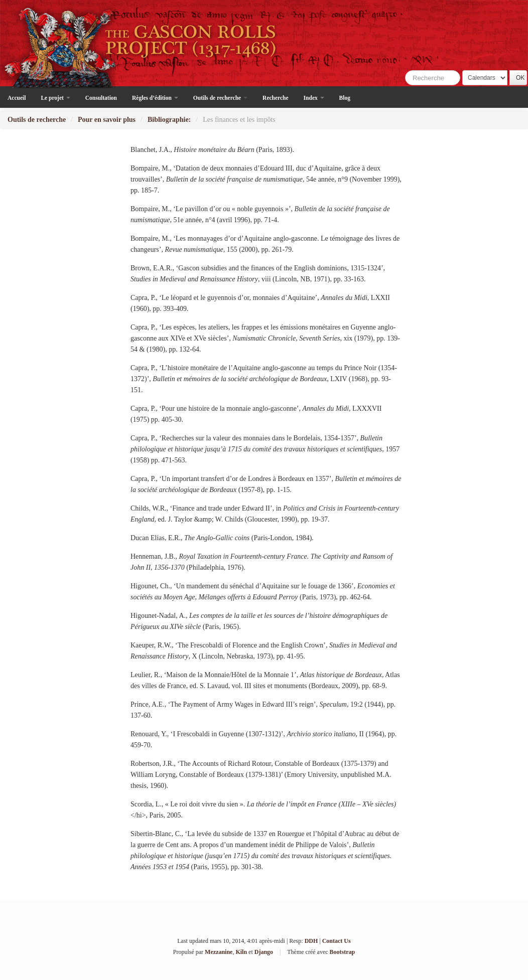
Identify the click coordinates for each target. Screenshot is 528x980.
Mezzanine (219, 952)
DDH (311, 941)
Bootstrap (343, 952)
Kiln (241, 952)
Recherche (276, 98)
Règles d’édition (155, 98)
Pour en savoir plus (107, 120)
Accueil (17, 98)
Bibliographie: (169, 120)
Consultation (101, 98)
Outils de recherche (220, 98)
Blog (345, 98)
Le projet (55, 98)
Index (314, 98)
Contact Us (337, 941)
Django (264, 952)
